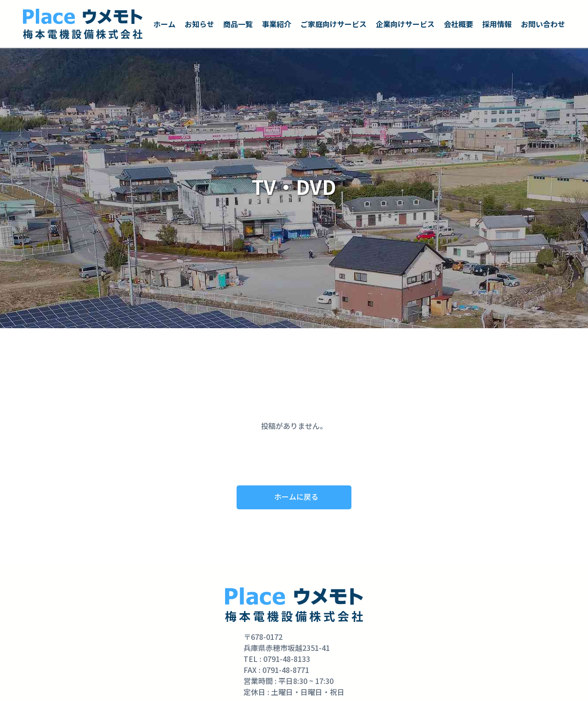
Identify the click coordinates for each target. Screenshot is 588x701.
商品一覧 (238, 24)
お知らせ (199, 24)
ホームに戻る (296, 496)
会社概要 (458, 24)
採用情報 (497, 24)
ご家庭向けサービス (334, 24)
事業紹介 (277, 24)
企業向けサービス (405, 24)
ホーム (164, 24)
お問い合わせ (543, 24)
